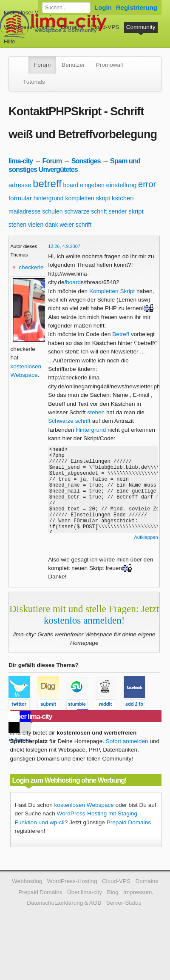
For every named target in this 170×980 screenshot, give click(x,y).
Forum (42, 65)
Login (103, 7)
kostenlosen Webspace (84, 805)
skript (136, 211)
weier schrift (75, 225)
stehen (17, 225)
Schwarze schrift (69, 421)
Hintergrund (91, 430)
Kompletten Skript (112, 291)
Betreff (121, 334)
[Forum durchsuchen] (66, 8)
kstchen (123, 198)
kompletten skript (88, 198)
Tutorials (34, 82)
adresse (20, 185)
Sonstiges (86, 161)
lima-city (21, 161)
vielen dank (43, 225)
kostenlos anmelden (83, 620)
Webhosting (27, 881)
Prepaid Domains (129, 822)
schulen (52, 211)
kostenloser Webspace (33, 13)
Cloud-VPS (105, 27)
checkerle (31, 267)
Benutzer (73, 65)
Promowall (109, 65)
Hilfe (10, 41)
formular (20, 198)
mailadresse (24, 211)
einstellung (122, 185)
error (147, 184)
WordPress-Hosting (29, 27)
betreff (47, 184)
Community (141, 27)
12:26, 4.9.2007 (64, 246)
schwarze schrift (85, 211)
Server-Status (124, 903)
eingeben (92, 185)
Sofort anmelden (127, 741)
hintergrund (49, 198)
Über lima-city (85, 892)
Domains (72, 27)
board (71, 185)
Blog (112, 892)
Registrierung (137, 7)
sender (118, 211)
